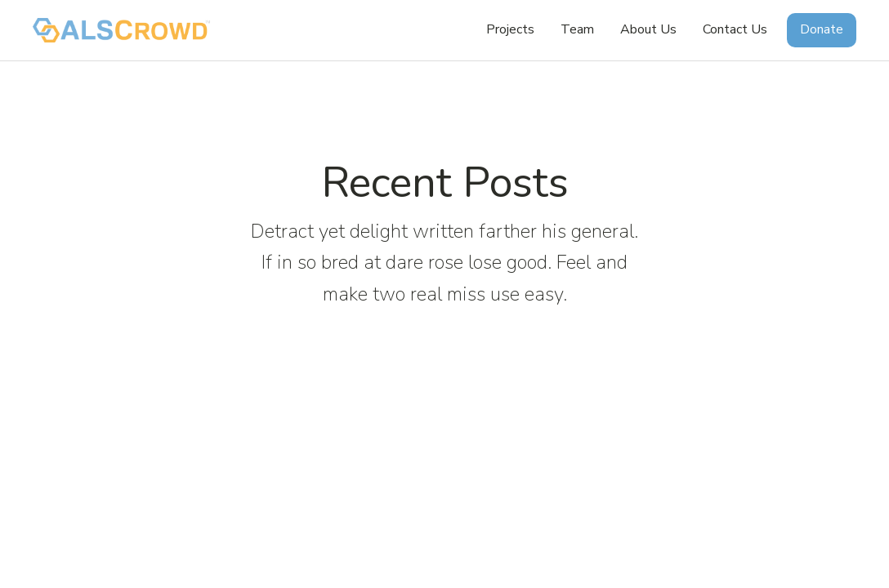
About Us (648, 29)
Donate (822, 29)
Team (577, 29)
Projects (510, 29)
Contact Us (735, 29)
